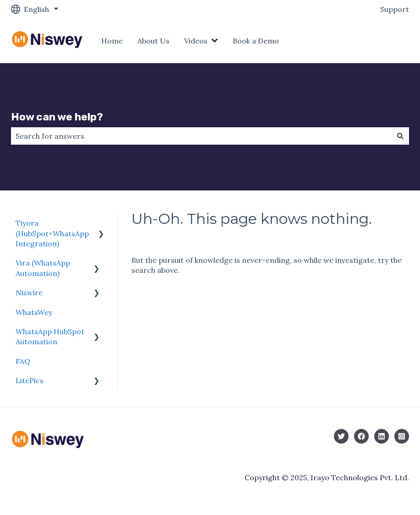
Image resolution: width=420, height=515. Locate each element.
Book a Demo (256, 41)
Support (395, 9)
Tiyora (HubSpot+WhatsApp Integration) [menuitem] (52, 233)
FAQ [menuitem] (23, 361)
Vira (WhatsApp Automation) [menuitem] (43, 268)
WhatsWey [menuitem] (34, 312)
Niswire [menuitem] (29, 293)
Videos (196, 41)
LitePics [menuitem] (30, 380)
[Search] (400, 136)
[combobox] (201, 136)
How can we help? (57, 117)
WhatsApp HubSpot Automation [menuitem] (50, 336)
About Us (153, 41)
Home (112, 41)
